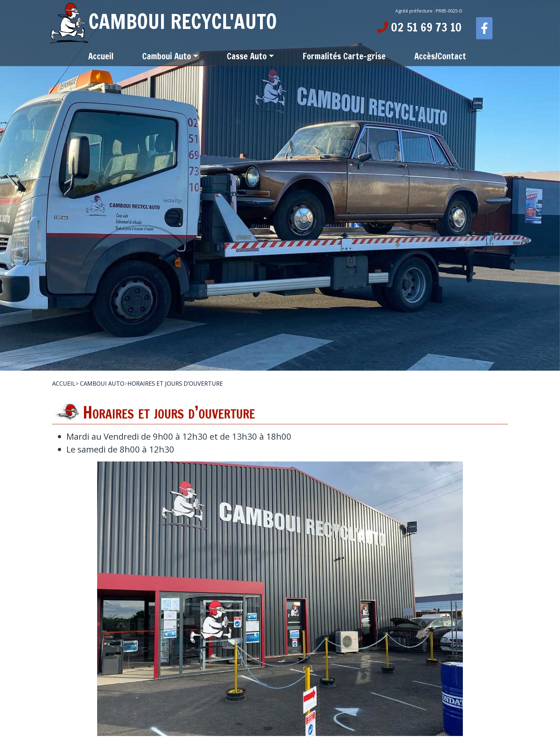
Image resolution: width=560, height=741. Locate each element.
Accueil (64, 384)
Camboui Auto (102, 384)
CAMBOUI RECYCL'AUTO (163, 21)
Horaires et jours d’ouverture (175, 384)
